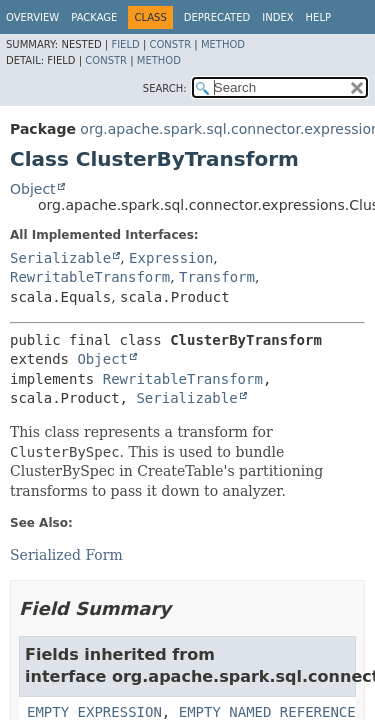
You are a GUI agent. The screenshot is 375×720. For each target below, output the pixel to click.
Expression (171, 258)
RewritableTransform (90, 277)
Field (125, 44)
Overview (32, 17)
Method (223, 44)
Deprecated (217, 17)
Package (94, 17)
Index (277, 17)
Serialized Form (66, 555)
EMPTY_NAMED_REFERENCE (267, 712)
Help (318, 17)
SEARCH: (165, 88)
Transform (217, 277)
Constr (170, 44)
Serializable (60, 258)
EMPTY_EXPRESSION (94, 712)
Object (33, 189)
